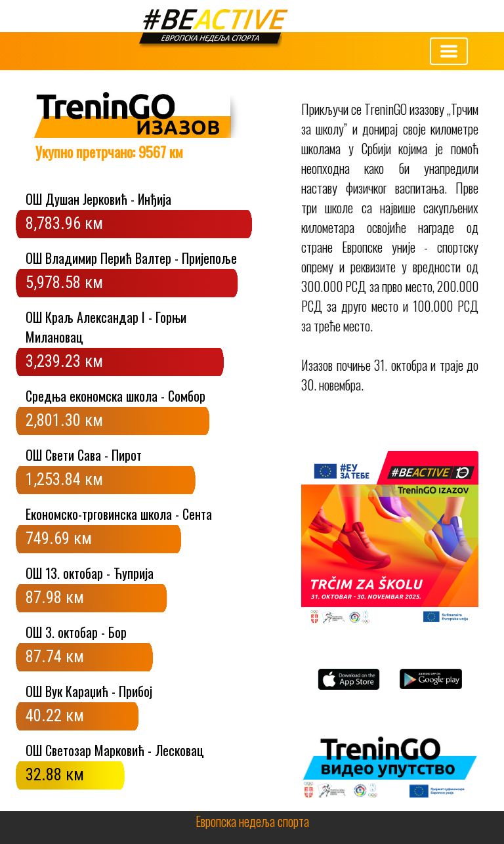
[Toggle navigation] (449, 51)
